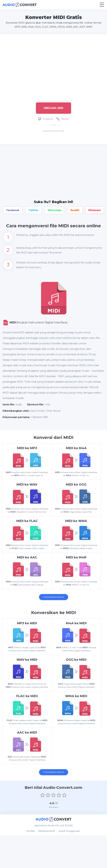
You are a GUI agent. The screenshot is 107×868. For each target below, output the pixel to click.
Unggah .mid (53, 108)
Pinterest (95, 210)
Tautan (63, 119)
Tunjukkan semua (54, 613)
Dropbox (45, 119)
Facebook (13, 210)
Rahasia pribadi (47, 864)
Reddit (75, 210)
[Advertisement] (53, 67)
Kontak (31, 864)
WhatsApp (54, 210)
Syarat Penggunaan (69, 864)
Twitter (33, 210)
